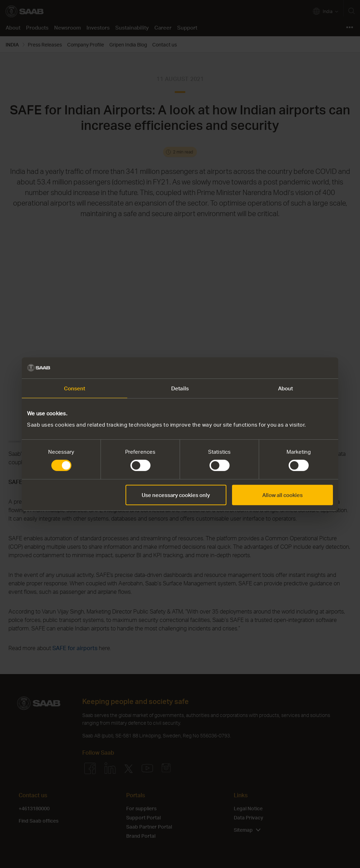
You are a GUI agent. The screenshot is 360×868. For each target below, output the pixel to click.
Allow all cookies (282, 495)
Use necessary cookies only (176, 495)
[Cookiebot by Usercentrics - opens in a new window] (302, 368)
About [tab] (286, 388)
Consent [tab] (75, 388)
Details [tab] (180, 388)
